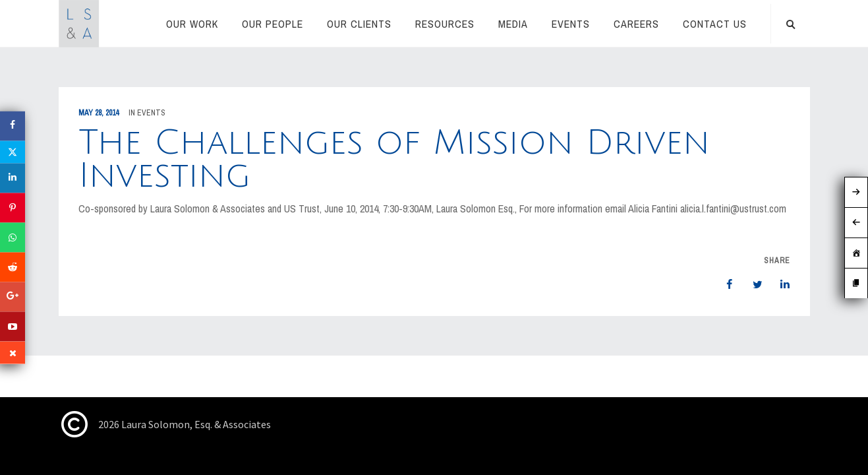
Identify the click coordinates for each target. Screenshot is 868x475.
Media (513, 24)
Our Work (192, 24)
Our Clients (359, 24)
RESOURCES (445, 24)
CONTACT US (715, 24)
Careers (636, 24)
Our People (273, 24)
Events (571, 24)
